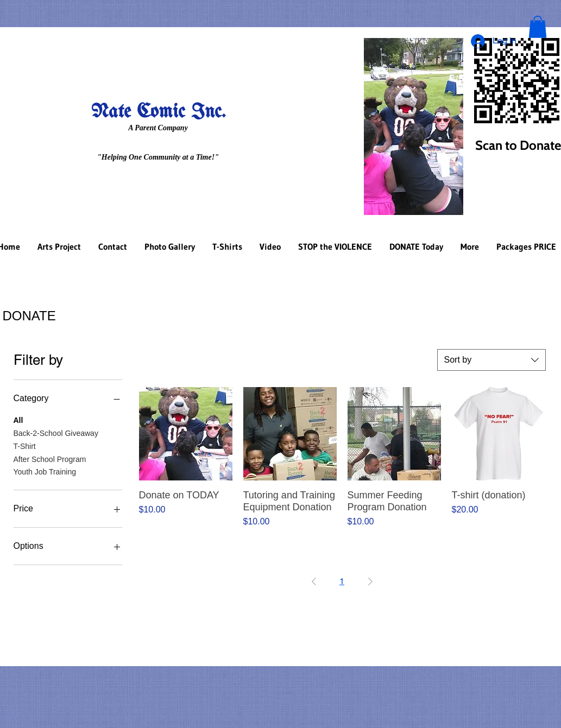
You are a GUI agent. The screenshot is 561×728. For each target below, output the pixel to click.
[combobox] (491, 360)
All (18, 419)
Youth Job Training (45, 471)
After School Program (50, 458)
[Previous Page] (314, 581)
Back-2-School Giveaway (56, 432)
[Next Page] (370, 581)
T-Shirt (25, 445)
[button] (538, 27)
